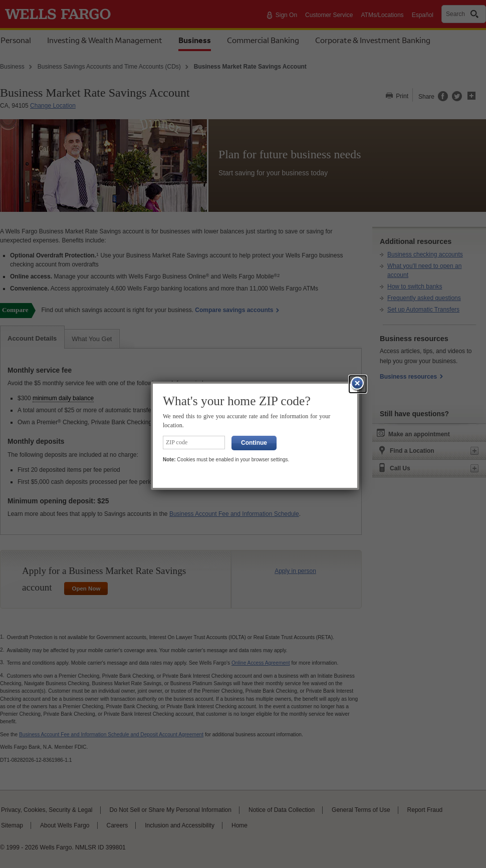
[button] (358, 384)
